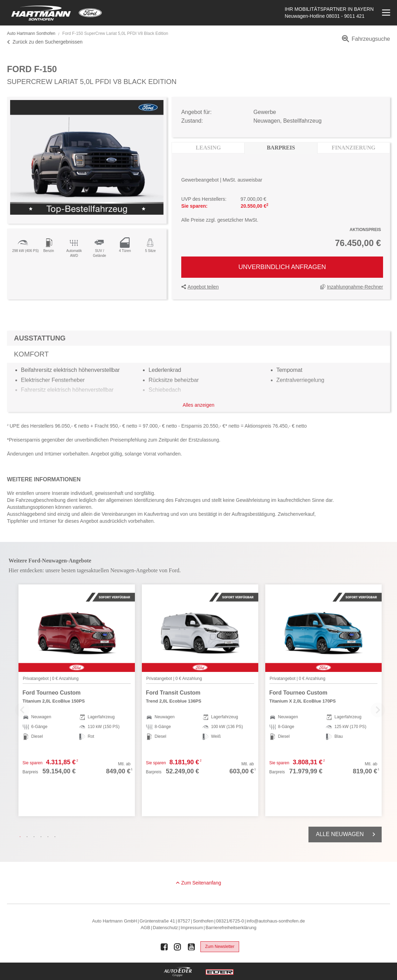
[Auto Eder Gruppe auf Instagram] (178, 947)
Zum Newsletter (220, 947)
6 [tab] (57, 837)
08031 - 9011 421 (345, 16)
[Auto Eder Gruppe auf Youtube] (191, 947)
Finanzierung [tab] (354, 148)
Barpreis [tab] (281, 148)
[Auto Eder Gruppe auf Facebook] (164, 947)
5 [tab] (50, 837)
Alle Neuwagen (347, 834)
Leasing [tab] (208, 148)
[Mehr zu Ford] (90, 13)
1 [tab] (22, 837)
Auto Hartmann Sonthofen (31, 33)
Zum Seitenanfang (201, 883)
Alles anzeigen (198, 405)
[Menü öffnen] (385, 13)
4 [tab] (43, 837)
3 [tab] (36, 837)
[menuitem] (365, 42)
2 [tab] (29, 837)
